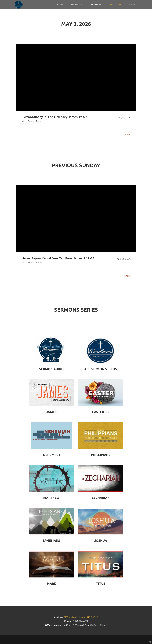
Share (127, 134)
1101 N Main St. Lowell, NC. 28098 (81, 617)
